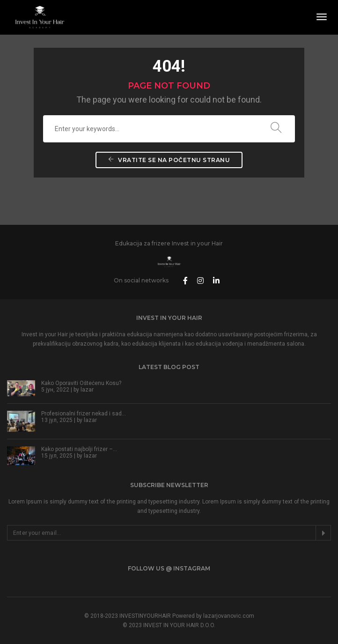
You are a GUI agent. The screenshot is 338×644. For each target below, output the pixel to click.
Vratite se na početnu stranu (169, 160)
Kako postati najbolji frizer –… (79, 449)
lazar (87, 390)
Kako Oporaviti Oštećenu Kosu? (81, 383)
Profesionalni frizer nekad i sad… (84, 414)
